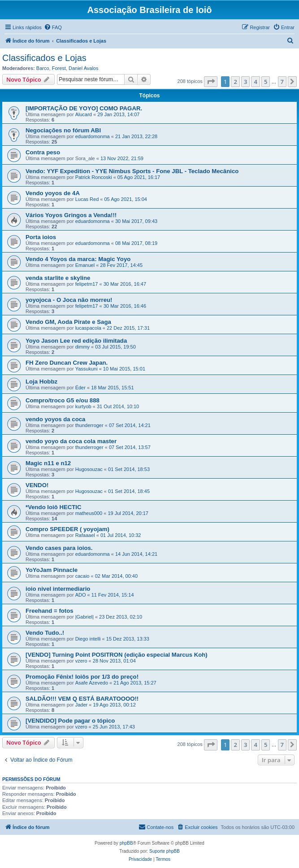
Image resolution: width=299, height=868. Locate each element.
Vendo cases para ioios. (59, 548)
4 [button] (255, 82)
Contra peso (43, 152)
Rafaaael (85, 535)
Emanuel (85, 265)
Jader (82, 705)
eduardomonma (93, 136)
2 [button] (235, 82)
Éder (80, 388)
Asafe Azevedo (92, 683)
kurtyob (83, 406)
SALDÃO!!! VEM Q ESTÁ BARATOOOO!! (82, 699)
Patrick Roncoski (94, 177)
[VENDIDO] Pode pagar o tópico (70, 721)
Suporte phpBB (165, 851)
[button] (211, 82)
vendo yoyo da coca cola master (71, 441)
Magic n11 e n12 (48, 463)
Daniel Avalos (83, 68)
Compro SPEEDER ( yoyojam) (67, 529)
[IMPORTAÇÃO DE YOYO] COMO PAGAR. (84, 108)
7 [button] (282, 82)
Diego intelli (88, 639)
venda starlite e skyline (58, 278)
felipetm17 (87, 284)
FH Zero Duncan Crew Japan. (67, 363)
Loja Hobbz (41, 382)
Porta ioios (41, 237)
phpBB (126, 843)
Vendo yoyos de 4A (53, 193)
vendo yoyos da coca (55, 419)
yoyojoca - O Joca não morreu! (69, 300)
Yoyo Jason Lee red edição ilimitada (76, 341)
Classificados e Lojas (44, 58)
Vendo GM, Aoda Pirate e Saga (68, 322)
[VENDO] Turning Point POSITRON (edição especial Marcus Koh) (117, 655)
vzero (81, 661)
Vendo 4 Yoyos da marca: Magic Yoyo (78, 259)
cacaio (82, 576)
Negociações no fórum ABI (63, 130)
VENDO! (37, 485)
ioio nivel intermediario (58, 589)
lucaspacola (88, 328)
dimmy (82, 347)
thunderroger (89, 425)
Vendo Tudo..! (45, 633)
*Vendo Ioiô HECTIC (54, 507)
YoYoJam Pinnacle (52, 570)
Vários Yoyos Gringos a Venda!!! (71, 215)
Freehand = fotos (50, 611)
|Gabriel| (84, 617)
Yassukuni (87, 369)
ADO (81, 595)
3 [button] (245, 82)
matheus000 (89, 513)
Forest (59, 68)
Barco (43, 68)
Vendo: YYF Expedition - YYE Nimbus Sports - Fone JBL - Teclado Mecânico (132, 171)
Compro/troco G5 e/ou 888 (63, 400)
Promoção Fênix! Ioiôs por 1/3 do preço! (82, 677)
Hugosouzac (89, 469)
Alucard (84, 114)
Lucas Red (87, 199)
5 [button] (266, 82)
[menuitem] (53, 27)
